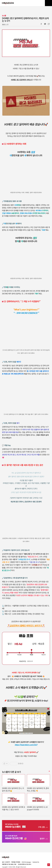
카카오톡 (45, 24)
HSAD (6, 856)
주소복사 (48, 24)
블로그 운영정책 (6, 862)
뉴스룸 (4, 16)
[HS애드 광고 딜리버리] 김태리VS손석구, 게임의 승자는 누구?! (25, 19)
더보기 (49, 771)
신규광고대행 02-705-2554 (24, 864)
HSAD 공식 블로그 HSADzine (8, 3)
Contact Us (36, 862)
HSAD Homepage (26, 862)
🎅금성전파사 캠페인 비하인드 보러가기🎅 (26, 625)
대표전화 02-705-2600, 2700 (9, 864)
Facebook (41, 24)
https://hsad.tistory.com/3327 (26, 745)
